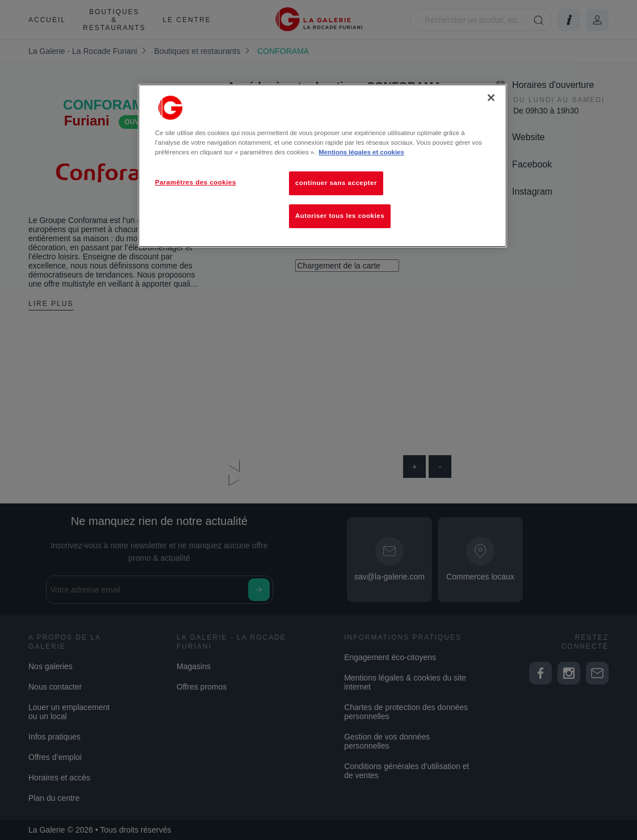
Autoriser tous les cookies (340, 216)
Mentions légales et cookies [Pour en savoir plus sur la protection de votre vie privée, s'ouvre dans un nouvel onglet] (361, 152)
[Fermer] (491, 98)
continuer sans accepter (336, 183)
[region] (322, 166)
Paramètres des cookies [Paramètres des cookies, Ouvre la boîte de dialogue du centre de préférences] (196, 182)
